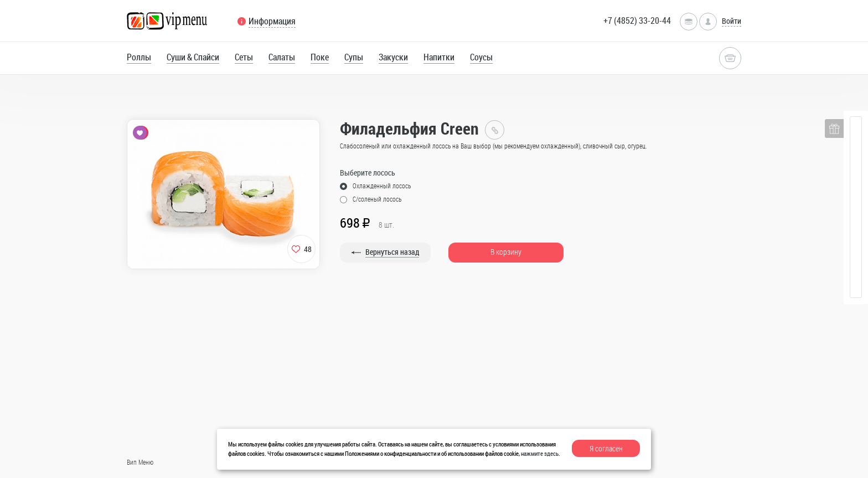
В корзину (506, 252)
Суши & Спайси (193, 57)
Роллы (139, 57)
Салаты (282, 57)
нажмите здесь (540, 453)
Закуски (393, 57)
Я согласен (606, 448)
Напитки (439, 57)
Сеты (244, 57)
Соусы (481, 57)
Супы (354, 57)
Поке (320, 57)
